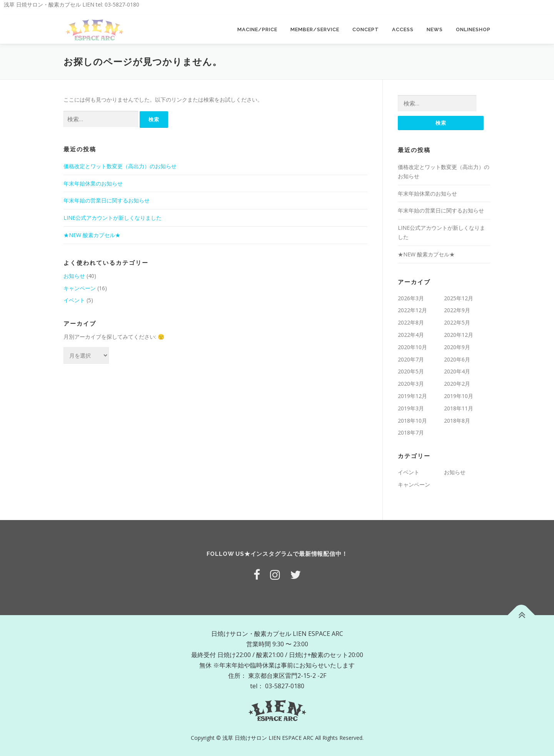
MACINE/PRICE (257, 29)
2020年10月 (412, 347)
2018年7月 (411, 432)
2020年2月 (457, 384)
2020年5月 (411, 371)
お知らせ (74, 276)
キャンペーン (80, 288)
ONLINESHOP (473, 29)
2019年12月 (412, 396)
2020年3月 (411, 384)
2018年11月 (459, 408)
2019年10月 (459, 396)
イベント (74, 300)
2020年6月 (457, 359)
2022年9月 (457, 310)
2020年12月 (459, 335)
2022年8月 (411, 322)
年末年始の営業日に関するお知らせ (107, 200)
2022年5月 (457, 322)
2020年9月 (457, 347)
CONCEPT (366, 29)
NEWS (435, 29)
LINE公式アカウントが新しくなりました (113, 218)
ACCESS (403, 29)
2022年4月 (411, 335)
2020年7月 (411, 359)
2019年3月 (411, 408)
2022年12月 (412, 310)
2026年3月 (411, 298)
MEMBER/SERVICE (315, 29)
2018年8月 (457, 421)
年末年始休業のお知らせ (93, 183)
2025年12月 (459, 298)
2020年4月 (457, 371)
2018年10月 (412, 421)
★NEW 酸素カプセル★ (92, 235)
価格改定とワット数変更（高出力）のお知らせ (120, 166)
